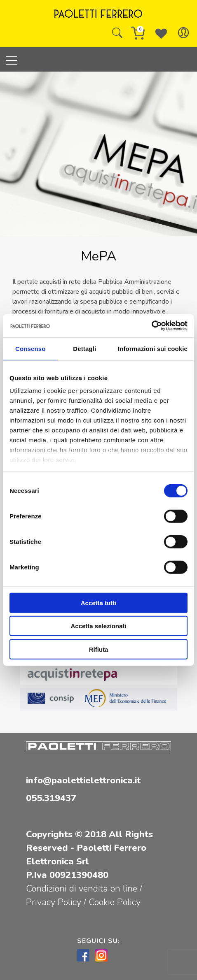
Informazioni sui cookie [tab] (153, 348)
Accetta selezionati (98, 626)
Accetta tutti (99, 603)
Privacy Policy (55, 902)
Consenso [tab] (30, 348)
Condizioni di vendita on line (82, 889)
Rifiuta (99, 649)
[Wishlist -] (161, 33)
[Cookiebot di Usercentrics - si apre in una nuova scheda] (151, 326)
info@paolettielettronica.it (83, 780)
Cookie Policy (115, 902)
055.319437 (51, 798)
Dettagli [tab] (84, 348)
